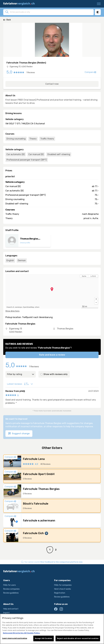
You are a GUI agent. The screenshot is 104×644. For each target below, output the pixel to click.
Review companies (11, 589)
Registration (60, 593)
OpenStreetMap (28, 307)
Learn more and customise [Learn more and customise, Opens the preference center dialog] (15, 640)
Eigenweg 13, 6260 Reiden (21, 67)
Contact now (52, 84)
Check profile (25, 243)
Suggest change (19, 434)
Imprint (6, 613)
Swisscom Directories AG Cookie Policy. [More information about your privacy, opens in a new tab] (21, 635)
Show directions (12, 311)
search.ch (11, 307)
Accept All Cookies (44, 640)
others (37, 307)
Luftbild (93, 276)
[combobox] (51, 12)
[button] (96, 299)
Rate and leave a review (52, 355)
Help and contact (11, 609)
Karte (84, 276)
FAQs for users (10, 585)
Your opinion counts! (54, 562)
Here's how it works (63, 589)
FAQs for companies (63, 585)
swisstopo (19, 307)
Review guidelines (11, 593)
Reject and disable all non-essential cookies (78, 640)
